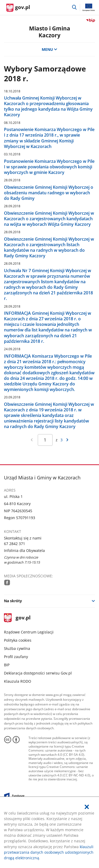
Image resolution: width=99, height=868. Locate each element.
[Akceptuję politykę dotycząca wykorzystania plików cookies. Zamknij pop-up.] (87, 807)
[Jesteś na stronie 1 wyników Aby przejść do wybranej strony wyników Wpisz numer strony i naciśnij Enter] (45, 440)
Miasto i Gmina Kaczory (50, 32)
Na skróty (13, 601)
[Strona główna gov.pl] (18, 8)
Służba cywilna (17, 648)
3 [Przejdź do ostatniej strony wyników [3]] (62, 440)
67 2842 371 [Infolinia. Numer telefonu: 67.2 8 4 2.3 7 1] (15, 544)
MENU (50, 49)
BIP (7, 665)
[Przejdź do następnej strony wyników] (67, 440)
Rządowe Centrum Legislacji (29, 632)
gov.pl (17, 618)
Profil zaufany (16, 657)
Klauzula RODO (18, 681)
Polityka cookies (18, 640)
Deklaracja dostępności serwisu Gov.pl (38, 673)
